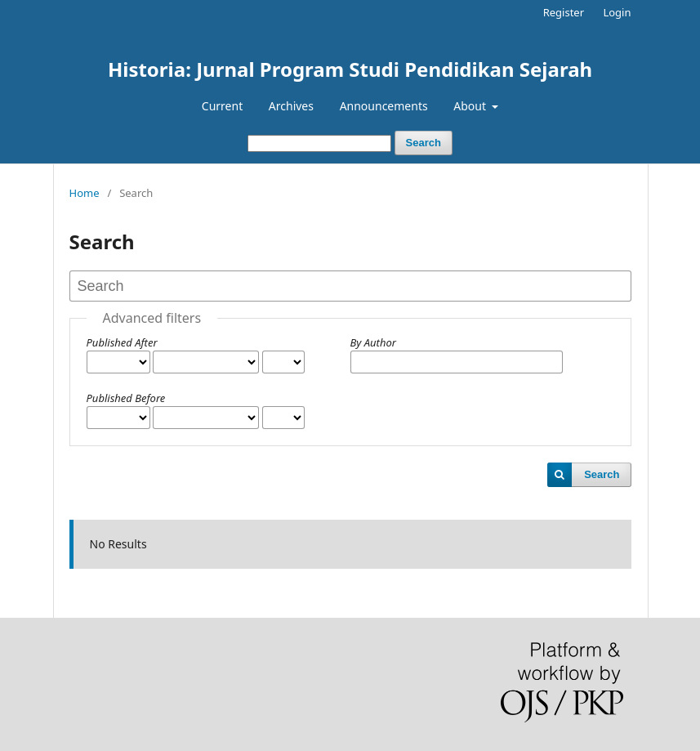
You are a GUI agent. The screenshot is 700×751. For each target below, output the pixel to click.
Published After (122, 342)
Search (424, 143)
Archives (291, 106)
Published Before (126, 398)
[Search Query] (319, 143)
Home (85, 193)
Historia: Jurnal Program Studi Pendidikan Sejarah (350, 69)
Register (564, 12)
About (471, 106)
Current (222, 106)
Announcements (384, 106)
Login (617, 12)
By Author (373, 342)
